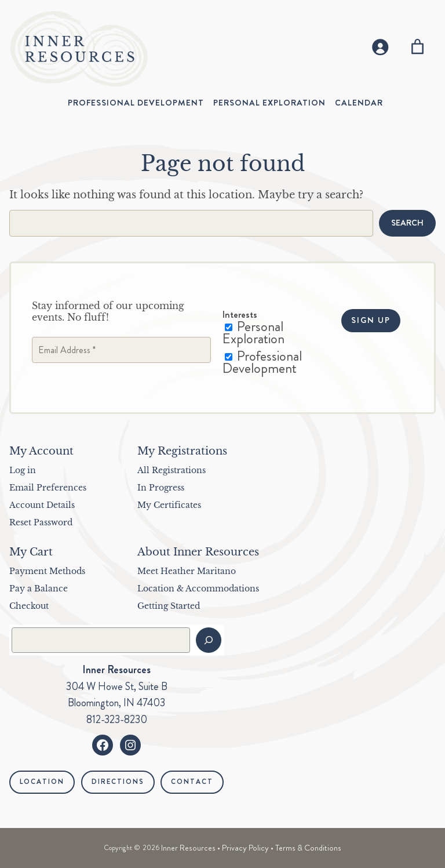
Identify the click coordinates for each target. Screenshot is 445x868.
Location (42, 782)
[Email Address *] (121, 350)
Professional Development (262, 362)
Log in (23, 470)
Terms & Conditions (308, 848)
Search (407, 223)
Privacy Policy (245, 848)
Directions (118, 782)
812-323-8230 (117, 720)
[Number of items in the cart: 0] (417, 47)
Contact (192, 782)
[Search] (209, 640)
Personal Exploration (253, 333)
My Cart (31, 552)
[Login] (379, 47)
